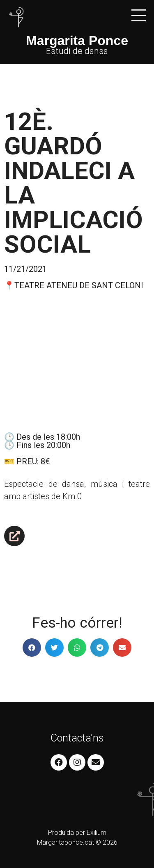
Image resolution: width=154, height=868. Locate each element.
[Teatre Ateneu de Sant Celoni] (77, 359)
